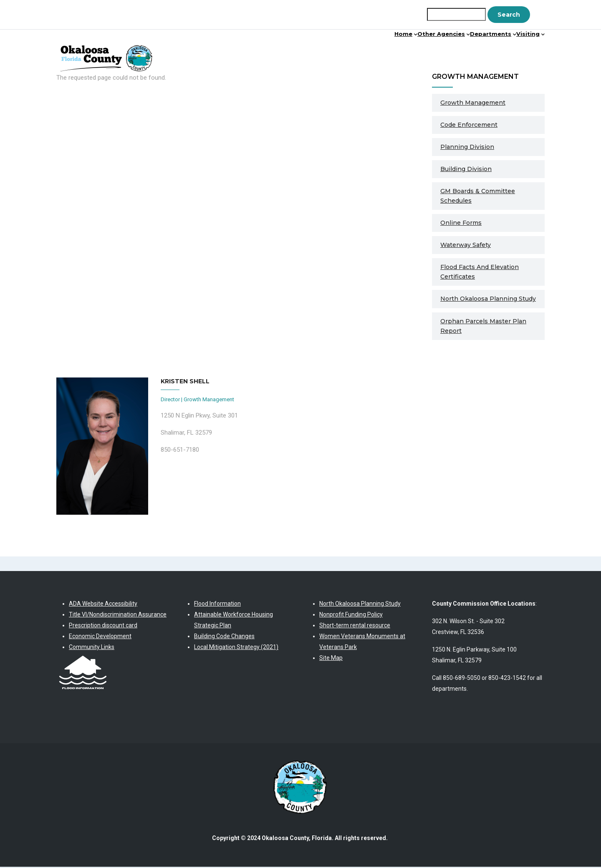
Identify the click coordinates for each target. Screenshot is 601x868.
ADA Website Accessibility (103, 604)
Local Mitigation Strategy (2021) (236, 648)
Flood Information (217, 604)
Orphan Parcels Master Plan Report (483, 327)
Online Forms (461, 224)
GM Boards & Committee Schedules (478, 197)
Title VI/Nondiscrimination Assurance (118, 615)
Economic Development (100, 637)
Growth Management (473, 103)
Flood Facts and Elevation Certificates (480, 273)
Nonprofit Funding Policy (351, 615)
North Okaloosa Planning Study (488, 299)
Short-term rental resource (355, 626)
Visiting (523, 52)
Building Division (466, 170)
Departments (469, 52)
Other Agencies (402, 52)
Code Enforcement (469, 126)
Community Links (92, 648)
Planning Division (467, 148)
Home (347, 52)
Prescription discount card (103, 626)
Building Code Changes (224, 637)
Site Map (331, 659)
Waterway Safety (466, 246)
